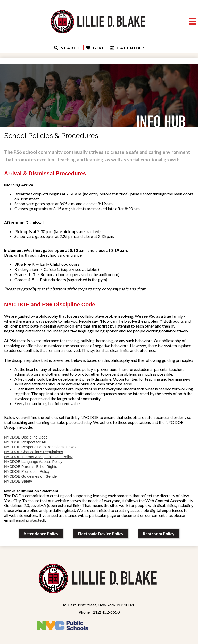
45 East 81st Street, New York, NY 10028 (99, 605)
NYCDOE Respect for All (25, 442)
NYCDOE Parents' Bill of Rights (31, 467)
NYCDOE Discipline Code (26, 437)
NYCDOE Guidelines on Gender (31, 476)
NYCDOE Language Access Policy (33, 462)
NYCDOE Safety (18, 481)
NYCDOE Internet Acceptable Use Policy (38, 457)
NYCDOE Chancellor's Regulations (34, 452)
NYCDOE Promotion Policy (27, 471)
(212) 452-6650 (106, 612)
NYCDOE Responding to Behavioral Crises (40, 447)
